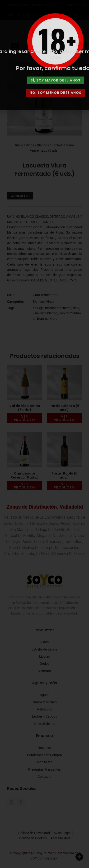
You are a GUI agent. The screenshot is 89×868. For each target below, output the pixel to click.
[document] (44, 434)
